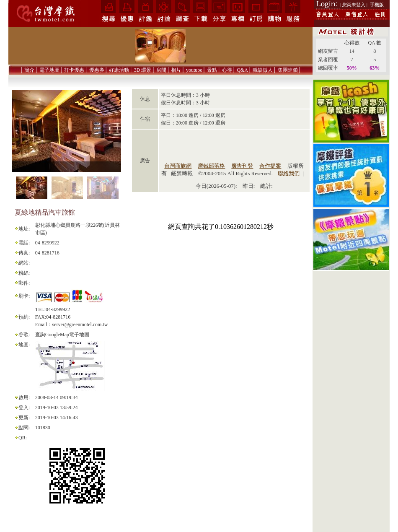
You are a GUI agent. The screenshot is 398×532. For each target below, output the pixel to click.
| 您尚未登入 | (354, 5)
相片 (176, 70)
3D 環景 (143, 70)
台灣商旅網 (178, 166)
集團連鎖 (288, 70)
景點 (212, 70)
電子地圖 (49, 70)
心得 (227, 70)
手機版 (377, 5)
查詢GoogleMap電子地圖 (62, 335)
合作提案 (270, 166)
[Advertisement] (351, 405)
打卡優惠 (74, 70)
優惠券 (97, 70)
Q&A (242, 70)
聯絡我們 (289, 173)
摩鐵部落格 (211, 166)
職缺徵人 (263, 70)
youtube (194, 70)
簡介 (29, 70)
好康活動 (119, 70)
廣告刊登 (242, 166)
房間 (161, 70)
